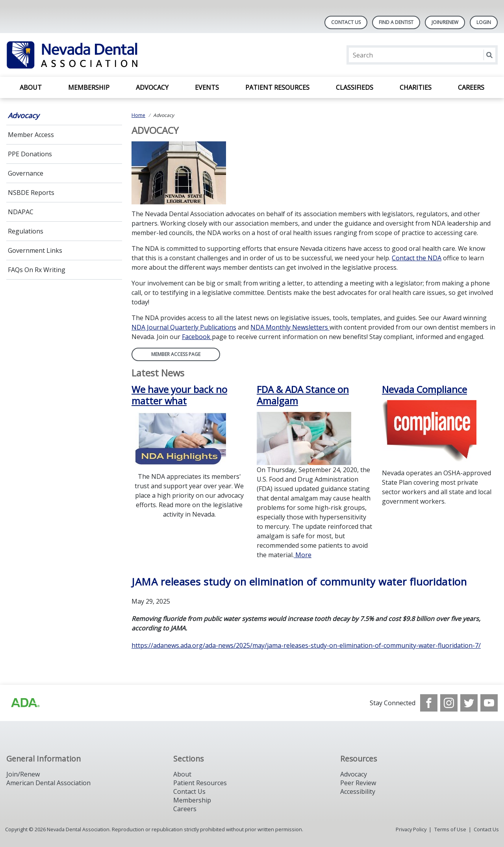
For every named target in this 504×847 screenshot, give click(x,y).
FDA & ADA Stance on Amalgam (303, 395)
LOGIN (484, 22)
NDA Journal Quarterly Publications (184, 327)
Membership (89, 87)
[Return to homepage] (108, 55)
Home (138, 115)
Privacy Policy (411, 829)
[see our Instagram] (449, 703)
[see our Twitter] (469, 703)
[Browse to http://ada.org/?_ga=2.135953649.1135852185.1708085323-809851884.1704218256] (25, 703)
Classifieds (355, 87)
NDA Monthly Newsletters (290, 327)
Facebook (197, 337)
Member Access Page (176, 354)
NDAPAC (21, 212)
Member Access (31, 135)
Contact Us (346, 22)
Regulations (26, 231)
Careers (471, 87)
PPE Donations (30, 154)
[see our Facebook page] (429, 703)
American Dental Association (48, 783)
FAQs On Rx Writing (37, 270)
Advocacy (152, 87)
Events (207, 87)
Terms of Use (450, 829)
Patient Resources (277, 87)
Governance (26, 173)
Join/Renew (445, 22)
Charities (416, 87)
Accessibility (358, 791)
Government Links (35, 250)
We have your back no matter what (179, 395)
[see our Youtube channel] (489, 703)
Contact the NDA (417, 258)
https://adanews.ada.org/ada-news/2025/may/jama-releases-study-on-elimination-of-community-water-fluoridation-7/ (306, 645)
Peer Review (358, 783)
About (31, 87)
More (303, 555)
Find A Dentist (396, 22)
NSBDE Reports (31, 193)
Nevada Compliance (424, 389)
